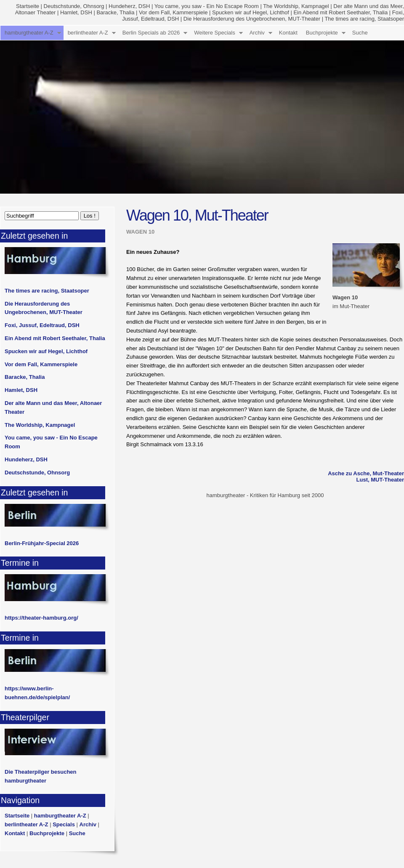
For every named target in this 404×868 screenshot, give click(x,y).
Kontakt (288, 33)
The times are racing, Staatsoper (364, 19)
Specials (64, 824)
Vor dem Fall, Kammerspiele (173, 12)
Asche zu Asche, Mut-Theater (366, 473)
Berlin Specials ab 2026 (151, 33)
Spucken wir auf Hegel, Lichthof (251, 12)
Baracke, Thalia (115, 12)
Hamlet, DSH (76, 12)
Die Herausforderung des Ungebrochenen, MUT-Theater (252, 19)
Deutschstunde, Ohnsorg (74, 6)
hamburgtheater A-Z (29, 33)
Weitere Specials (214, 33)
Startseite (28, 6)
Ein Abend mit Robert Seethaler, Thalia (340, 12)
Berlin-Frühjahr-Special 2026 (42, 543)
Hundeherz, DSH (129, 6)
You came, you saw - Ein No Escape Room (207, 6)
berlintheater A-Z (88, 33)
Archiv (257, 33)
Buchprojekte (322, 33)
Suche (360, 33)
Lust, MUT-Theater (380, 480)
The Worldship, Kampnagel (296, 6)
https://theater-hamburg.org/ (41, 618)
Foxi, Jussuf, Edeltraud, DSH (42, 325)
